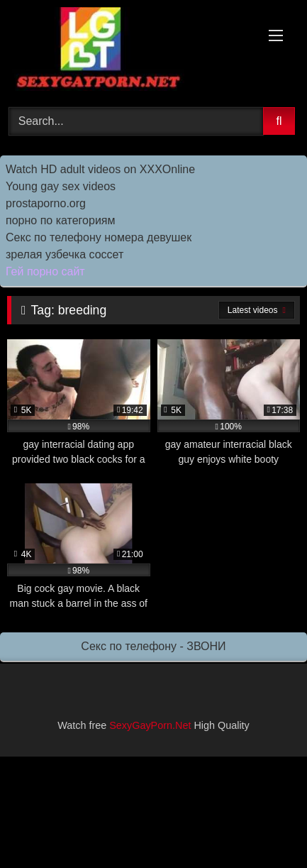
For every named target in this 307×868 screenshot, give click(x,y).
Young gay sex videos (61, 186)
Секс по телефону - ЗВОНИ (153, 646)
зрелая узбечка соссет (65, 254)
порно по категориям (60, 220)
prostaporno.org (46, 203)
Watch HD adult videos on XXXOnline (100, 169)
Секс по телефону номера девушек (99, 237)
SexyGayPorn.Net (150, 725)
